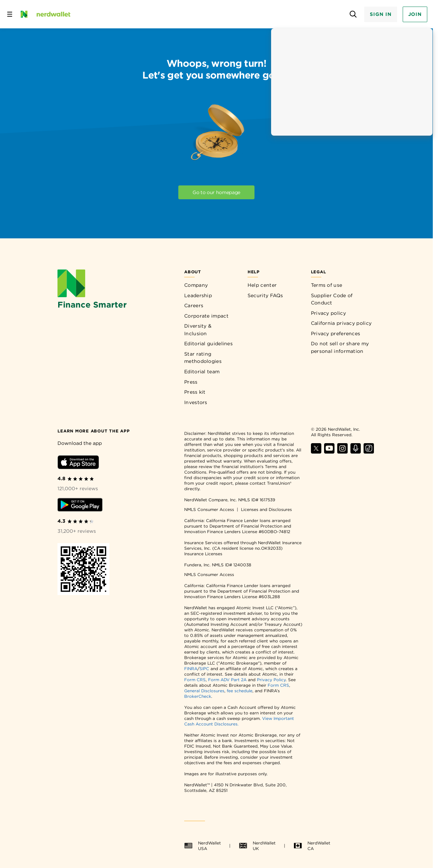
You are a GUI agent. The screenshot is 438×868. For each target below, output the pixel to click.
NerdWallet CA (312, 846)
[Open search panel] (353, 14)
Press (191, 382)
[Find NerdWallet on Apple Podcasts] (356, 452)
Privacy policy (328, 313)
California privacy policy (341, 323)
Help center (262, 285)
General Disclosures (204, 691)
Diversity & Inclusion (198, 330)
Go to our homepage (216, 192)
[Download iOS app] (78, 463)
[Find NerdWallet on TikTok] (369, 452)
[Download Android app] (80, 506)
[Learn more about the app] (93, 431)
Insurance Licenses (203, 554)
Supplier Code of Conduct (332, 299)
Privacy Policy (271, 680)
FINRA (191, 669)
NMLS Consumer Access (209, 509)
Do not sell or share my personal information (340, 347)
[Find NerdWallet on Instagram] (342, 452)
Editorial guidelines (208, 344)
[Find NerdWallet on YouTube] (329, 452)
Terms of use (327, 285)
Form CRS (195, 680)
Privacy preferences (336, 334)
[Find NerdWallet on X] (316, 452)
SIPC (204, 669)
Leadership (198, 295)
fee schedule (240, 691)
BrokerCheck (198, 696)
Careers (194, 305)
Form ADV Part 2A (227, 680)
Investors (196, 402)
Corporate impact (206, 316)
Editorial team (202, 372)
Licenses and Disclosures (266, 509)
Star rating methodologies (203, 358)
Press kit (195, 392)
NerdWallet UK (257, 846)
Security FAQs (265, 295)
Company (196, 285)
